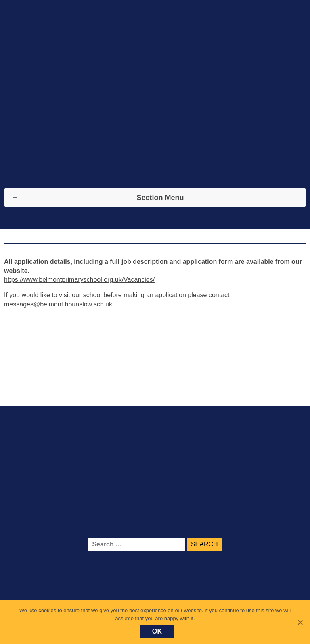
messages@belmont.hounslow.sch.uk (58, 304)
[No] (300, 622)
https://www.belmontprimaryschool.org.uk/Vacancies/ (79, 280)
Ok (157, 631)
